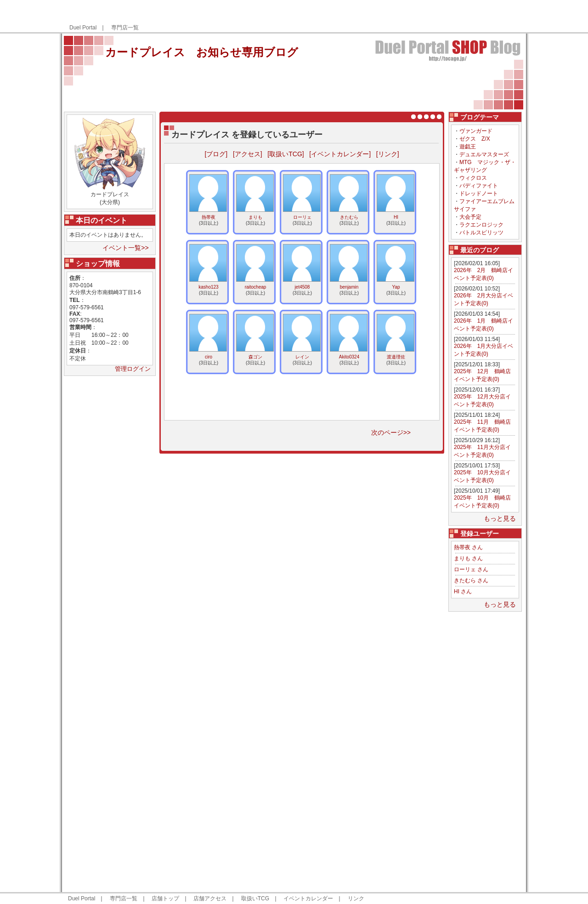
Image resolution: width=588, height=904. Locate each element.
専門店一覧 (125, 28)
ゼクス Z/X (475, 139)
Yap (396, 287)
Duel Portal (83, 28)
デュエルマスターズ (484, 154)
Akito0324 (349, 357)
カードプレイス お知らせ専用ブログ (202, 52)
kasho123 (208, 287)
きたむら (349, 217)
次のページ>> (391, 432)
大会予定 (470, 217)
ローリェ (302, 217)
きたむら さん (471, 580)
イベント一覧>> (125, 248)
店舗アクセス (210, 898)
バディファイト (479, 186)
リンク (356, 898)
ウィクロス (473, 178)
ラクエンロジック (481, 225)
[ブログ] (216, 154)
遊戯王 (468, 147)
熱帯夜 (209, 217)
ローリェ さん (471, 569)
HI (396, 217)
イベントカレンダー (308, 898)
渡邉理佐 (396, 357)
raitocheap (256, 287)
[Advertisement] (415, 17)
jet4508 (302, 287)
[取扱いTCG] (286, 154)
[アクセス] (248, 154)
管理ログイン (133, 369)
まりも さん (468, 558)
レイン (302, 357)
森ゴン (255, 357)
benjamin (349, 287)
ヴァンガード (476, 131)
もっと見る (500, 518)
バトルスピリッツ (481, 233)
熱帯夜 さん (468, 547)
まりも (255, 217)
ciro (209, 357)
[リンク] (388, 154)
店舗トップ (165, 898)
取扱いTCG (255, 898)
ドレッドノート (479, 193)
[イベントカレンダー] (340, 154)
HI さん (463, 591)
